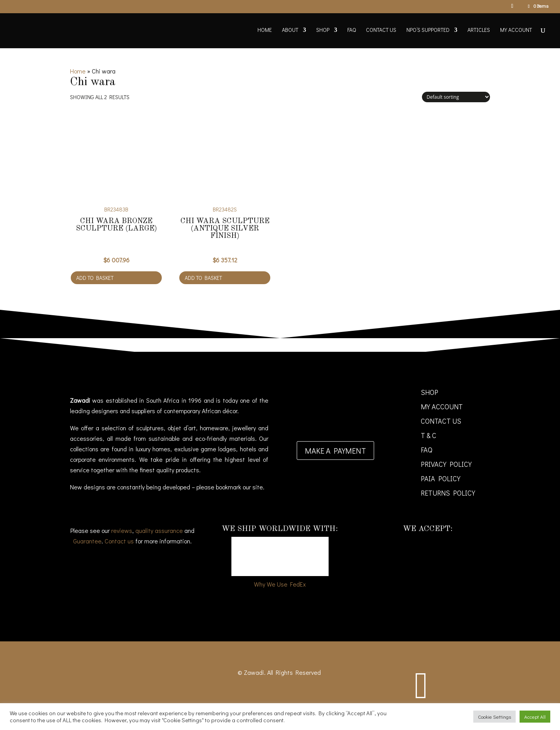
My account (516, 30)
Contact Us (381, 30)
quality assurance (159, 530)
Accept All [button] (535, 717)
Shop (323, 30)
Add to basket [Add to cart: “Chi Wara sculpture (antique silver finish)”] (203, 278)
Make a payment (335, 451)
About (290, 30)
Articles (479, 30)
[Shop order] (456, 97)
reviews (122, 530)
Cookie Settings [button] (494, 717)
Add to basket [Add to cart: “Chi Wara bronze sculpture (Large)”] (95, 278)
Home (265, 30)
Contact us (119, 541)
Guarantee (87, 541)
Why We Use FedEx (280, 584)
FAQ (352, 30)
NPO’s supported (428, 30)
